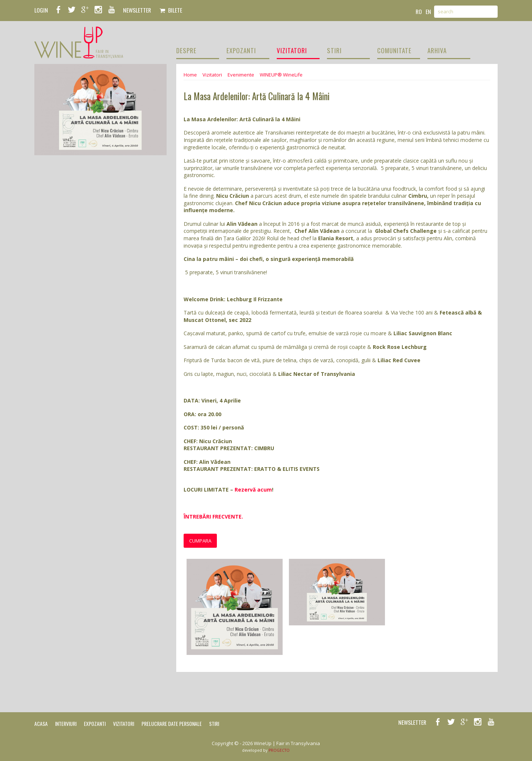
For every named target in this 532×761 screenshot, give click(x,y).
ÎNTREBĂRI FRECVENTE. (214, 517)
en (428, 11)
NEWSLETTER (137, 10)
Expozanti (95, 723)
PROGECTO (279, 750)
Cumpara (200, 541)
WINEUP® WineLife (281, 75)
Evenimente (241, 75)
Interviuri (66, 723)
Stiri (214, 723)
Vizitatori (212, 75)
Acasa (41, 723)
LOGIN (41, 10)
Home (190, 75)
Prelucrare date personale (172, 723)
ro (419, 11)
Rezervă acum (253, 490)
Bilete (171, 10)
